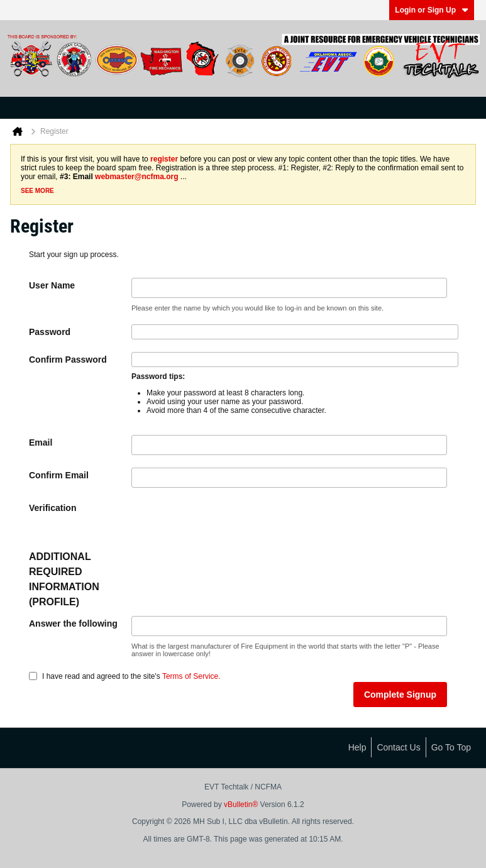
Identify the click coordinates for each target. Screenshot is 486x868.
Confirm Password (68, 360)
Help (357, 747)
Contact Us (398, 747)
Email (41, 442)
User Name (52, 285)
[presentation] (227, 525)
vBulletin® (241, 805)
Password (50, 332)
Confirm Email (59, 475)
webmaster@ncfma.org (136, 177)
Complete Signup (400, 695)
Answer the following (73, 624)
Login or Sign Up (432, 10)
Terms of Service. (191, 676)
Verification (52, 508)
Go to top (451, 747)
